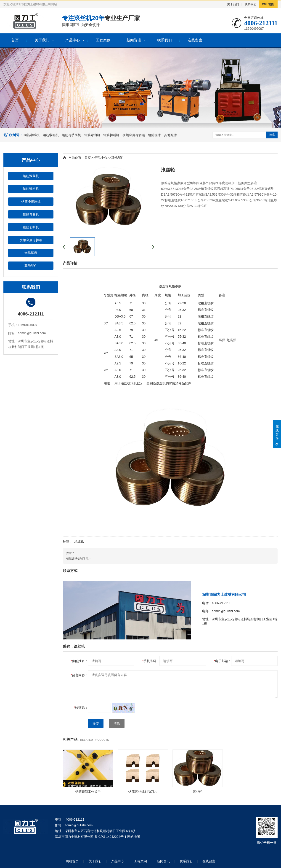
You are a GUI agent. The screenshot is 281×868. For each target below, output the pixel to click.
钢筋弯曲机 (92, 135)
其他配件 (170, 135)
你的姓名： (79, 661)
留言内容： (79, 675)
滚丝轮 (79, 541)
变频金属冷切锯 (134, 135)
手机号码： (151, 661)
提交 (96, 723)
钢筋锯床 (154, 135)
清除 (117, 723)
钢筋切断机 (111, 135)
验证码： (81, 708)
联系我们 (250, 4)
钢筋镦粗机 (51, 135)
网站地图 (134, 837)
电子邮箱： (222, 661)
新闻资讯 (134, 40)
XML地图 (268, 4)
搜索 (272, 135)
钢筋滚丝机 (32, 135)
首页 (15, 40)
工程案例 (103, 40)
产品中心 (73, 40)
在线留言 (195, 40)
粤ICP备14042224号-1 (110, 837)
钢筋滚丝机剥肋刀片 (79, 559)
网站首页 (72, 861)
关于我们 (233, 4)
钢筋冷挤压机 (72, 135)
